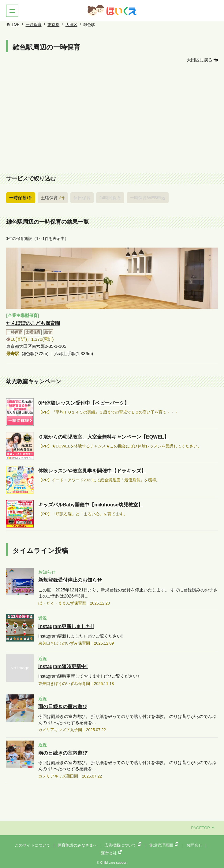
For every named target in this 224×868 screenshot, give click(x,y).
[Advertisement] (112, 120)
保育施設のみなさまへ (77, 845)
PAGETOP (203, 828)
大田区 (71, 25)
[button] (12, 11)
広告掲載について (123, 845)
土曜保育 (53, 198)
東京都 (53, 25)
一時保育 (34, 25)
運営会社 (112, 853)
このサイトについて (33, 845)
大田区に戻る (200, 60)
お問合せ (194, 845)
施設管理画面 (164, 845)
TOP (15, 24)
